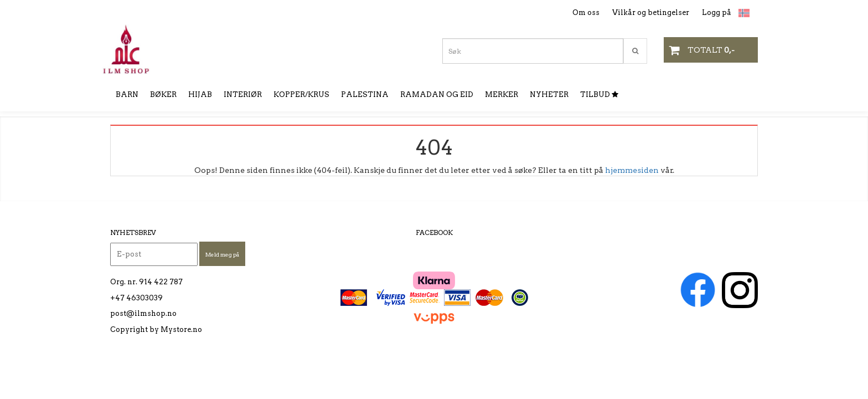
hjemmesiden (632, 170)
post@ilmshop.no (143, 313)
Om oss (586, 12)
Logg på (717, 12)
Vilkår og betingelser (651, 12)
